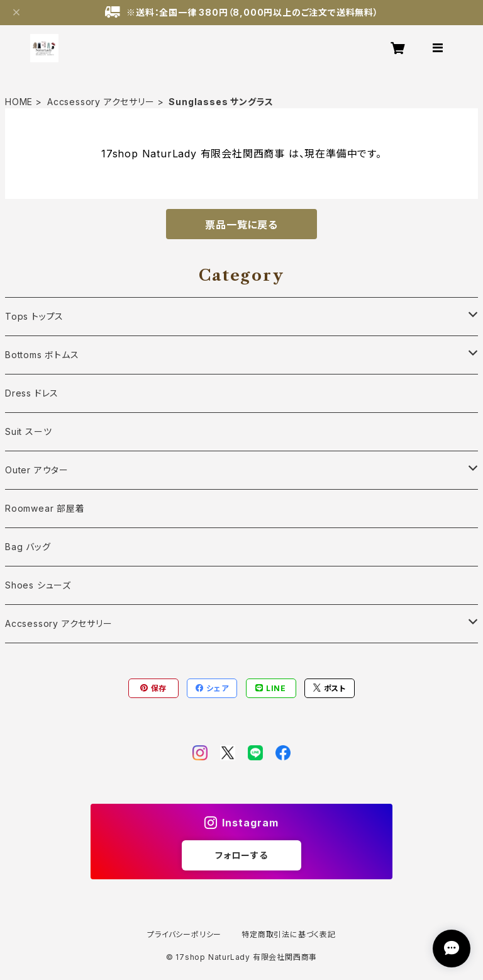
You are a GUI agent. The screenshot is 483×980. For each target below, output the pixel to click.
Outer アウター (37, 470)
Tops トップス (34, 316)
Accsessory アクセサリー (101, 102)
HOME (19, 102)
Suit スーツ (28, 431)
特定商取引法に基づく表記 (289, 934)
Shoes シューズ (38, 585)
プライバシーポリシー (184, 934)
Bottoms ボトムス (42, 355)
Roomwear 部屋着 (45, 508)
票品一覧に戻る (241, 225)
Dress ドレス (32, 393)
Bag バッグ (28, 547)
